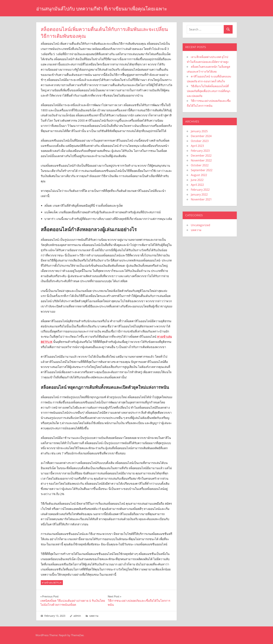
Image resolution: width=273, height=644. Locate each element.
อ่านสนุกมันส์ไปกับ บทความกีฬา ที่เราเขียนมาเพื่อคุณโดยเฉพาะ (113, 8)
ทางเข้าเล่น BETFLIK (52, 583)
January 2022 (199, 194)
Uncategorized (200, 225)
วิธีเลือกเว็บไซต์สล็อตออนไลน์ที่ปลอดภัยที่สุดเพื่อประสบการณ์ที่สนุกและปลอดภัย (209, 91)
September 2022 (202, 170)
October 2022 (200, 165)
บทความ (94, 616)
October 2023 (200, 141)
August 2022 (199, 175)
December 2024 (201, 136)
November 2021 (201, 199)
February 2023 (200, 151)
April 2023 (197, 146)
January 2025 (199, 131)
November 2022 (201, 160)
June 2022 (197, 180)
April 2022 (197, 185)
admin (77, 616)
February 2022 (200, 190)
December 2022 (201, 156)
